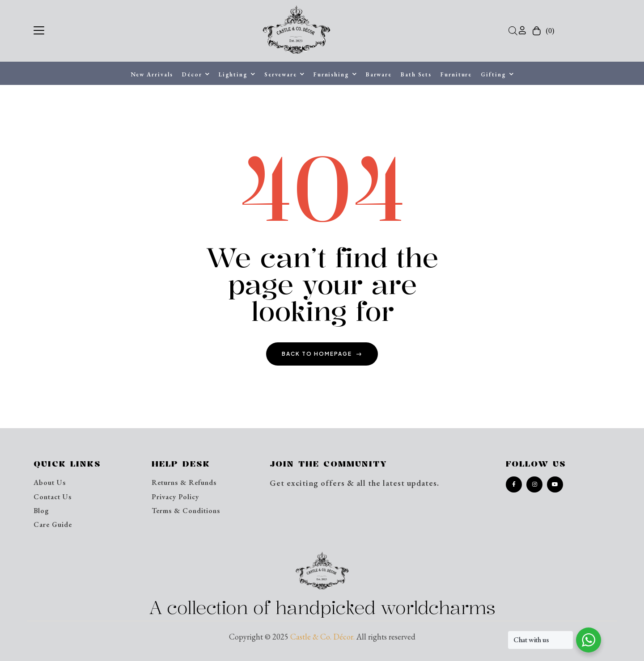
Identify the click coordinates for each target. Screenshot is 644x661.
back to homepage (322, 354)
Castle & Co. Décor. (322, 637)
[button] (39, 29)
